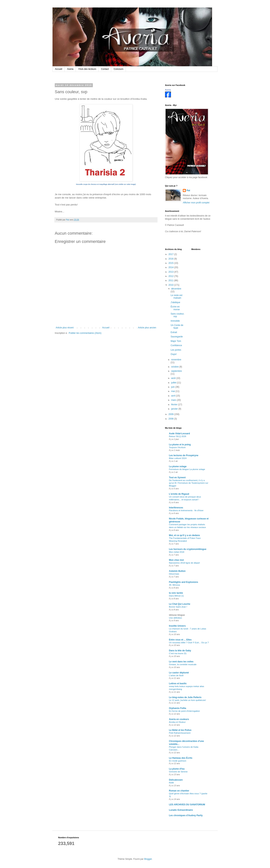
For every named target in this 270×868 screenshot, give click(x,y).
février (175, 405)
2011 (171, 280)
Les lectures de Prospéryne (184, 455)
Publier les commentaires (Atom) (85, 333)
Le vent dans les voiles (181, 662)
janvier (175, 409)
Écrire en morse (175, 308)
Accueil (59, 69)
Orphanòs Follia (177, 708)
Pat (188, 190)
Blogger (148, 859)
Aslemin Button (177, 571)
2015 (171, 263)
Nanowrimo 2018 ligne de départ (184, 563)
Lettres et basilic (178, 684)
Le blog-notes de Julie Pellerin (185, 697)
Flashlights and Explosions (183, 582)
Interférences (176, 508)
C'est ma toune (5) (178, 653)
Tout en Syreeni (177, 478)
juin (173, 387)
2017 (171, 254)
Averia (70, 69)
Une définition (175, 618)
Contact (105, 69)
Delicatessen (176, 780)
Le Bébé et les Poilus (180, 730)
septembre (177, 371)
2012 (171, 276)
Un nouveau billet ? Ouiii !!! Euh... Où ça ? (189, 643)
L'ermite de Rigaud (179, 494)
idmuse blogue (177, 615)
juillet (174, 383)
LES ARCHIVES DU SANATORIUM (187, 805)
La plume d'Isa (177, 769)
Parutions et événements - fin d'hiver (186, 510)
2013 (171, 272)
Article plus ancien (147, 328)
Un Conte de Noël (177, 327)
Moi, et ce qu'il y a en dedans (184, 535)
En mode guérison (178, 761)
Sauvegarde (177, 337)
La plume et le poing (180, 445)
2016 (171, 259)
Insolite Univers (177, 626)
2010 (171, 285)
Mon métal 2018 (177, 552)
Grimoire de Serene (178, 772)
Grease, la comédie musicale (183, 664)
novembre (176, 360)
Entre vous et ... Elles (180, 640)
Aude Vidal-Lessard (179, 434)
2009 (171, 414)
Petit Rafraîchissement (180, 733)
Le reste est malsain (177, 297)
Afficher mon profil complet (196, 203)
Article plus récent (65, 328)
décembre (176, 289)
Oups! (174, 354)
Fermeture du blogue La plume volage (187, 469)
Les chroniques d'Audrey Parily (186, 815)
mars (174, 400)
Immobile (175, 321)
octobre (175, 367)
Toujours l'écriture (177, 447)
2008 (171, 419)
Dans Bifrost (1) (176, 596)
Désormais (174, 574)
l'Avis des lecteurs (87, 69)
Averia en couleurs (179, 719)
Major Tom (176, 341)
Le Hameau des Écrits (181, 758)
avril (174, 396)
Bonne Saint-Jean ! (178, 607)
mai (173, 391)
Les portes (176, 350)
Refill (171, 783)
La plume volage (178, 466)
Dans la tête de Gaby (180, 651)
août (174, 378)
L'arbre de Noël (176, 675)
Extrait (174, 332)
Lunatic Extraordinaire (181, 810)
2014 (171, 267)
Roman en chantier (179, 791)
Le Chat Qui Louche (180, 604)
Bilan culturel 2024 (178, 458)
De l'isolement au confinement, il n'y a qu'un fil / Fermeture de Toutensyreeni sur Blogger (189, 483)
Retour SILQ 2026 (178, 436)
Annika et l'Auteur (177, 722)
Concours (118, 69)
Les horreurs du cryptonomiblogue (188, 549)
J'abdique (175, 302)
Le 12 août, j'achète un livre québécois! (187, 700)
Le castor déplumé (179, 673)
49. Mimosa (174, 585)
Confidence (176, 345)
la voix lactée (176, 593)
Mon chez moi (176, 560)
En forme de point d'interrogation (184, 711)
